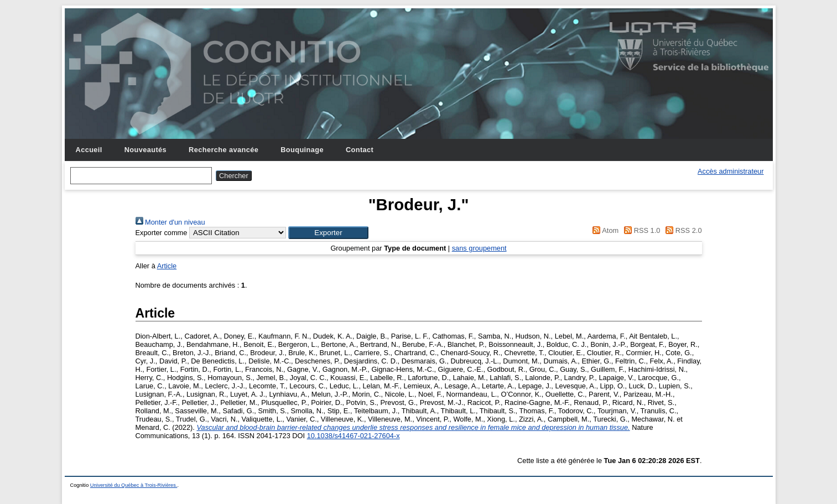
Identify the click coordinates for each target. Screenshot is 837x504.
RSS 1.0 (641, 230)
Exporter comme (162, 233)
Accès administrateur (731, 171)
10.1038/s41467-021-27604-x (353, 436)
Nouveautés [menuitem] (145, 150)
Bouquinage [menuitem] (302, 150)
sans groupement (479, 248)
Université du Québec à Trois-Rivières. (134, 485)
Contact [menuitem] (360, 150)
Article (167, 266)
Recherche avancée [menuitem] (223, 150)
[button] (328, 233)
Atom (604, 230)
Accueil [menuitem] (89, 150)
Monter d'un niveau (170, 222)
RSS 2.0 (682, 230)
